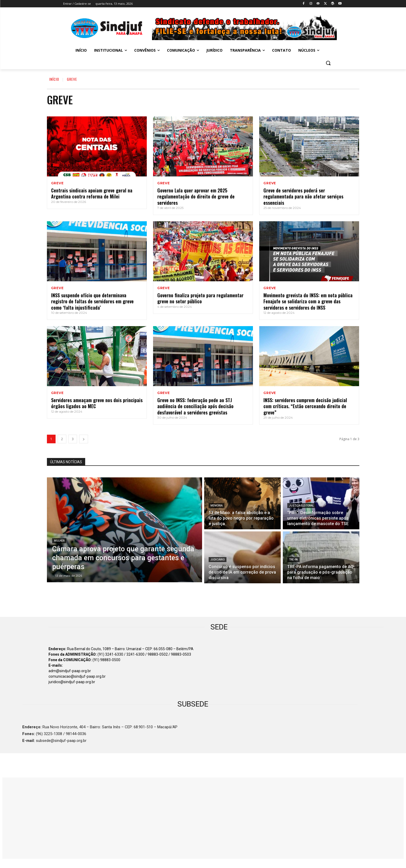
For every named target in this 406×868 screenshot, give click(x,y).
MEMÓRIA (216, 506)
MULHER (59, 541)
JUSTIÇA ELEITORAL (301, 506)
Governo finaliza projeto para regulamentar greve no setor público (200, 298)
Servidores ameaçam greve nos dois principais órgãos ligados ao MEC (97, 403)
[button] (328, 63)
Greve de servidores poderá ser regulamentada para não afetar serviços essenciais (303, 196)
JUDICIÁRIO (218, 560)
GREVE (57, 183)
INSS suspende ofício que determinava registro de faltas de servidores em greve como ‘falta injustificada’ (92, 301)
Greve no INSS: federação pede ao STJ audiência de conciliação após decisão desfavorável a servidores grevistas (195, 406)
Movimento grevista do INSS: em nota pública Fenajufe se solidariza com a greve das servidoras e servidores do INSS (308, 301)
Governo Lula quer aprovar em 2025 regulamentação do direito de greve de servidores (196, 196)
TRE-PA (293, 560)
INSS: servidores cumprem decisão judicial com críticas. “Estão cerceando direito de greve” (305, 406)
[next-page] (84, 439)
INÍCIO (54, 79)
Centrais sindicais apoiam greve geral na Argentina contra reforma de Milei (92, 193)
